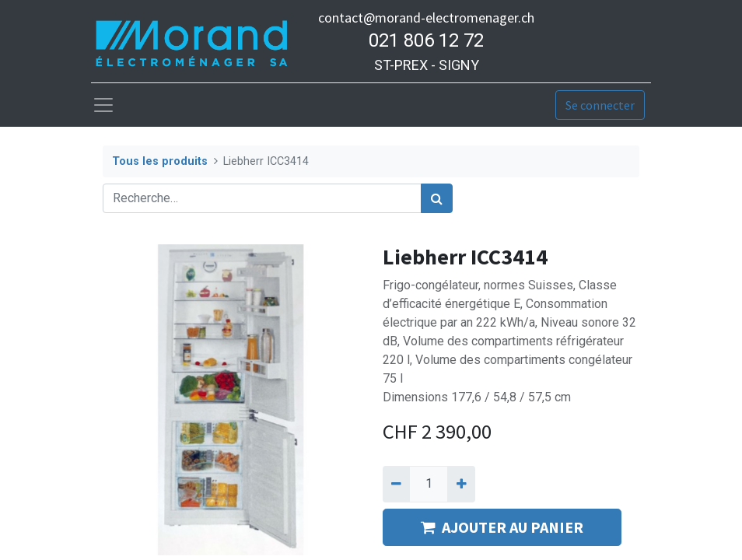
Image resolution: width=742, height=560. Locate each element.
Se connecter (600, 105)
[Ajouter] (461, 484)
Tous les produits (160, 161)
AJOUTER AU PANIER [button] (502, 527)
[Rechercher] (437, 198)
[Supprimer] (396, 484)
